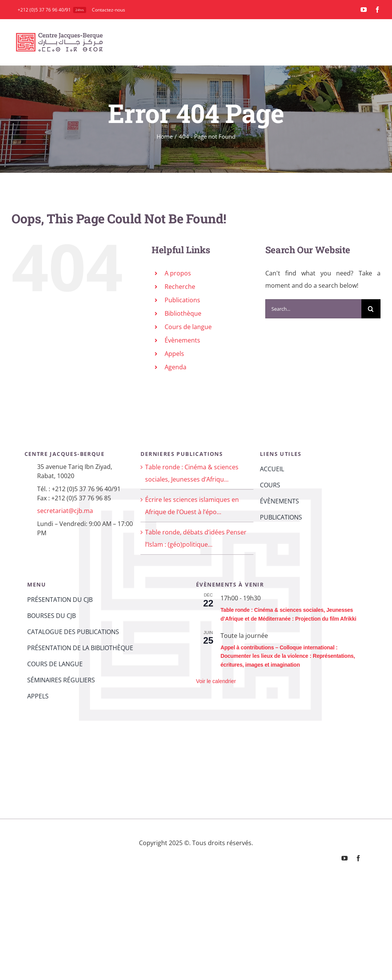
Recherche (180, 287)
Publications (182, 300)
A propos (178, 273)
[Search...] (313, 309)
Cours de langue (188, 327)
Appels (174, 354)
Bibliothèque (183, 313)
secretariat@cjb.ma (65, 511)
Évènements (182, 340)
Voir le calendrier (216, 681)
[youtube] (364, 10)
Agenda (176, 367)
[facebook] (377, 10)
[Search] (371, 309)
